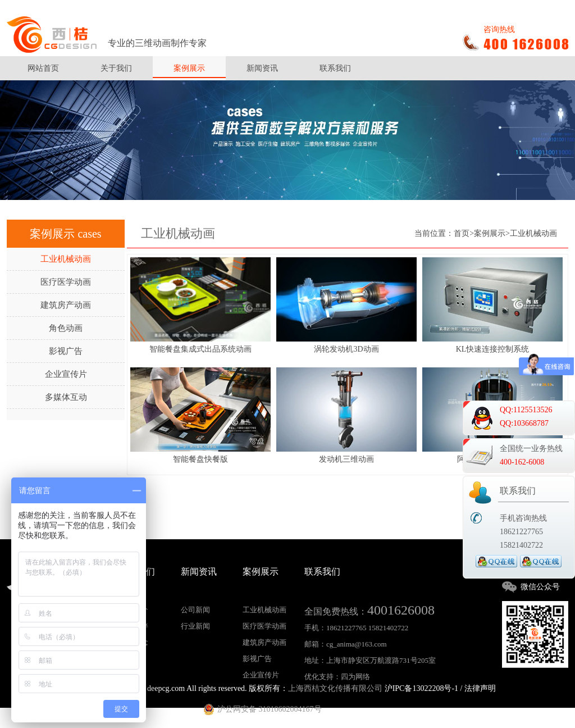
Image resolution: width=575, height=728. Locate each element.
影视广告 (66, 351)
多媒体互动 (66, 397)
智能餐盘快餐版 (200, 459)
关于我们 (116, 68)
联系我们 (335, 68)
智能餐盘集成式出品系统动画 (200, 349)
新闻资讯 (262, 68)
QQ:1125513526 (526, 410)
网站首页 (43, 68)
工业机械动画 (66, 259)
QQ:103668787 (524, 423)
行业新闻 (195, 626)
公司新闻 (195, 610)
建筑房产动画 (66, 305)
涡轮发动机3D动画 (346, 349)
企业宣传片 (66, 374)
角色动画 (66, 328)
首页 (462, 233)
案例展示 (189, 68)
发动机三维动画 (346, 459)
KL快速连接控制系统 (493, 349)
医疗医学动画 (66, 282)
